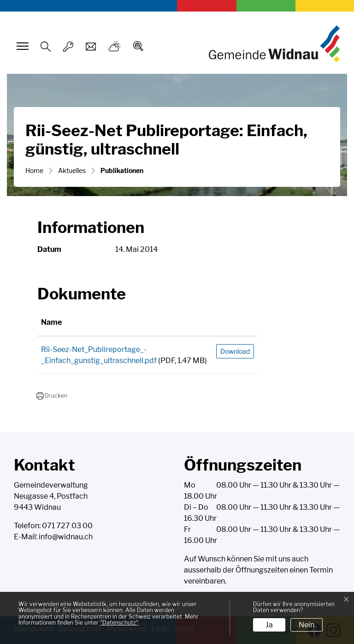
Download (235, 351)
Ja (269, 625)
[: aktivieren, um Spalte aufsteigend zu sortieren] (235, 323)
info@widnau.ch (66, 537)
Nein (307, 625)
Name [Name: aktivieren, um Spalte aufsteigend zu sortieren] (51, 322)
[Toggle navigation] (21, 46)
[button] (52, 396)
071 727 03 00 (67, 526)
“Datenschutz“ (119, 623)
